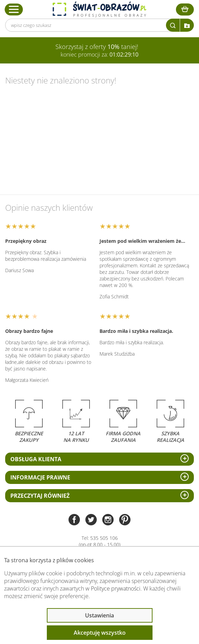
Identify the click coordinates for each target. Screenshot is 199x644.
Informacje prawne (40, 477)
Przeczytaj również (40, 496)
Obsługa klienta (36, 459)
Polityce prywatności (116, 588)
